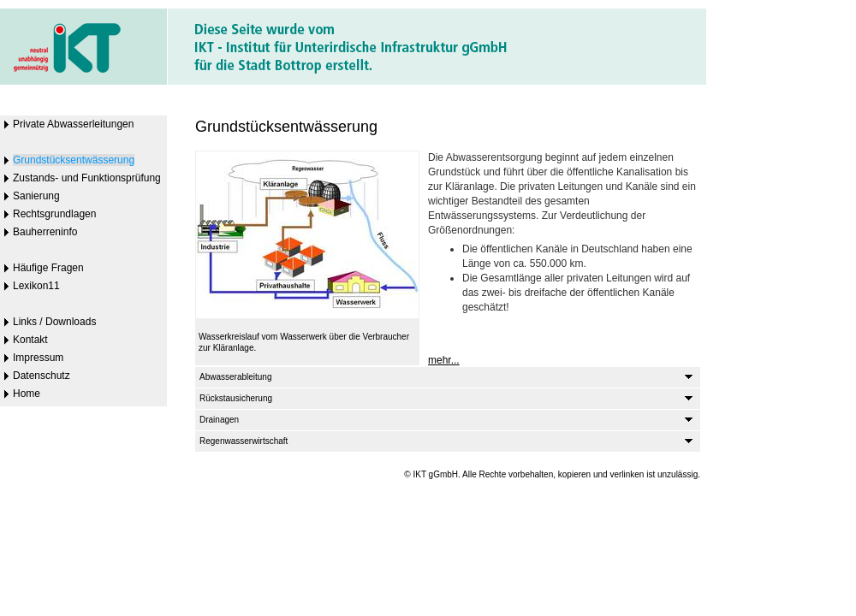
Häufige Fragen (48, 268)
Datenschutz (42, 376)
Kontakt (30, 340)
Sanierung (36, 196)
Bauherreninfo (45, 232)
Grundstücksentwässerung (74, 160)
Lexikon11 (36, 286)
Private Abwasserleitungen (73, 124)
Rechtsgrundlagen (54, 214)
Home (27, 394)
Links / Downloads (54, 322)
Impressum (38, 358)
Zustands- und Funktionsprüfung (87, 178)
